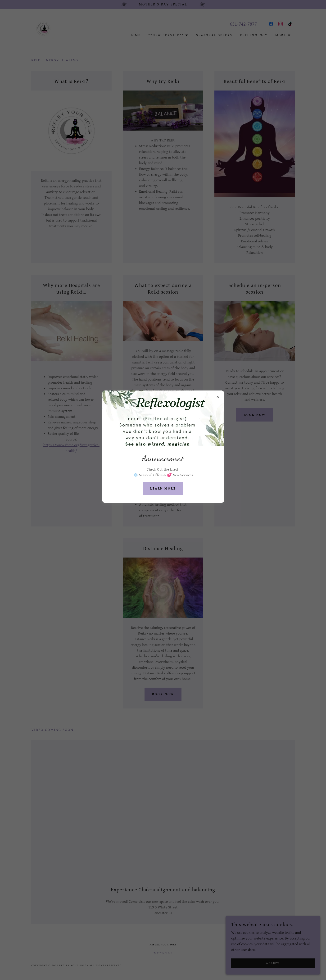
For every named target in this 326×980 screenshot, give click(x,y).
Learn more (163, 489)
